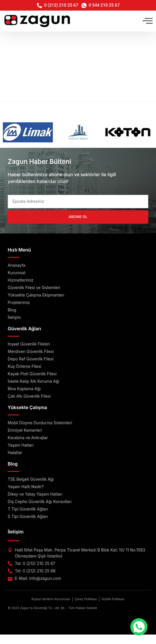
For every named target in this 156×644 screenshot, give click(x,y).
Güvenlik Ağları (24, 329)
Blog (13, 464)
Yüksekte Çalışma (27, 407)
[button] (147, 21)
